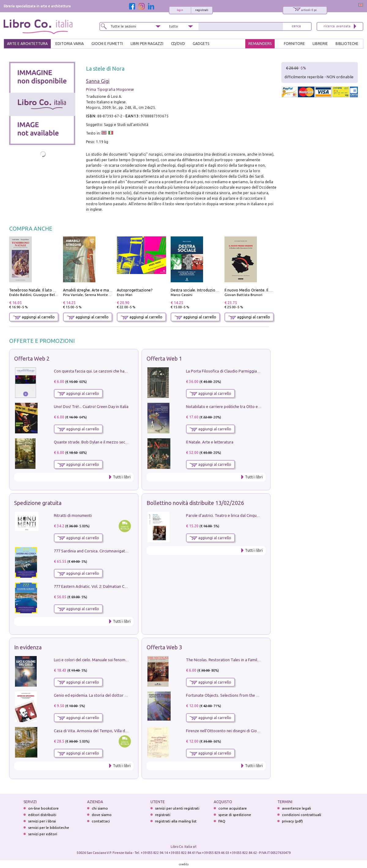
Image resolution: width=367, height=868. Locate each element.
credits (184, 864)
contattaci (101, 821)
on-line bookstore (43, 808)
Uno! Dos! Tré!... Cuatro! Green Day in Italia (91, 406)
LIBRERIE (320, 44)
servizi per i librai (42, 821)
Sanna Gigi (98, 81)
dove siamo (102, 815)
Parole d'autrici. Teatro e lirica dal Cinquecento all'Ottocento (240, 515)
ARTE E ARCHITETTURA (27, 44)
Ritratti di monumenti (73, 515)
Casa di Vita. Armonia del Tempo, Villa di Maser (96, 731)
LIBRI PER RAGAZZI (147, 44)
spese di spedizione (235, 815)
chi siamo (100, 808)
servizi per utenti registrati (177, 808)
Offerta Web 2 (32, 358)
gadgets (201, 44)
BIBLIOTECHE (347, 44)
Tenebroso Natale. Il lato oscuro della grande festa (53, 290)
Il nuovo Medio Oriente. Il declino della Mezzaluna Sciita (273, 290)
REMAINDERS (260, 44)
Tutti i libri (122, 477)
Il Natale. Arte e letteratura (210, 442)
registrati (202, 10)
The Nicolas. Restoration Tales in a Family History (229, 660)
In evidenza (28, 647)
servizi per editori (43, 834)
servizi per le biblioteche (49, 827)
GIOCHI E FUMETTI (107, 44)
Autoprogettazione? (135, 290)
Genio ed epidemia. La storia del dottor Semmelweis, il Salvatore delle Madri (122, 695)
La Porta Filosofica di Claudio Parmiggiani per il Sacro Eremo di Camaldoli (251, 371)
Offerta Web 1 (164, 358)
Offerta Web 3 (164, 647)
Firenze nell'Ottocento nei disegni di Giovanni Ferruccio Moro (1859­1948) (250, 731)
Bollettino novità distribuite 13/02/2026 (195, 503)
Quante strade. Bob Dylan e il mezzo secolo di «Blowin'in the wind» (113, 442)
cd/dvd (178, 44)
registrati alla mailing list (176, 821)
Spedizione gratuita (38, 503)
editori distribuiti (42, 815)
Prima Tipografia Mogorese (110, 89)
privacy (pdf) (292, 821)
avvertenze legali (297, 808)
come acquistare (233, 808)
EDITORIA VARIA (70, 44)
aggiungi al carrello (34, 317)
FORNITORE (294, 44)
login (180, 10)
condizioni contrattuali (302, 815)
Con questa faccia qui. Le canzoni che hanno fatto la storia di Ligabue (115, 371)
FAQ (222, 821)
